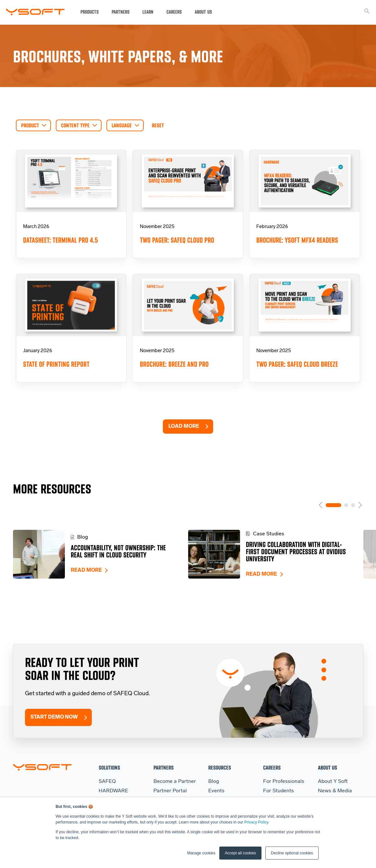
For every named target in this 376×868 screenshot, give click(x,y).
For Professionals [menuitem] (284, 782)
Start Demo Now (54, 717)
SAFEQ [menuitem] (107, 782)
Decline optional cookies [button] (292, 853)
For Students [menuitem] (279, 791)
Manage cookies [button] (201, 853)
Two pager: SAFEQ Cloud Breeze (297, 364)
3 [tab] (353, 505)
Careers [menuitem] (272, 767)
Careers (174, 12)
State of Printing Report (56, 364)
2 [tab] (346, 505)
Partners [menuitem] (164, 767)
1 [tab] (334, 505)
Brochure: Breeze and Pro (174, 364)
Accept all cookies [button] (240, 853)
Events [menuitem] (216, 791)
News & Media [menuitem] (335, 791)
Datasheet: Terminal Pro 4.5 (61, 240)
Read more (86, 570)
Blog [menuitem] (214, 782)
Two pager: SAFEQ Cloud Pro (177, 240)
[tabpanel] (101, 554)
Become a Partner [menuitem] (175, 782)
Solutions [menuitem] (109, 767)
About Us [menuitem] (327, 767)
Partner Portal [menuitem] (170, 791)
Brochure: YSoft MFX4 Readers (297, 240)
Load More (184, 427)
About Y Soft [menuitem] (333, 782)
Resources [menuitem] (220, 767)
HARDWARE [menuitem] (113, 791)
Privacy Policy (256, 822)
